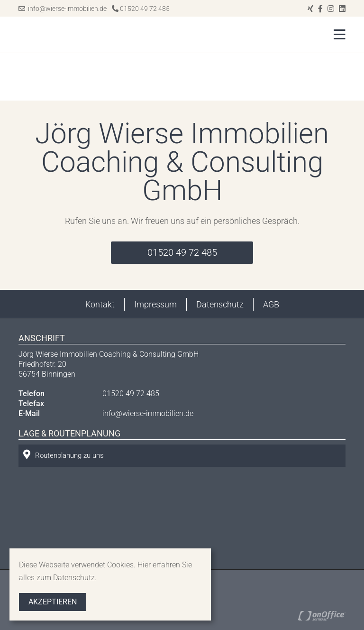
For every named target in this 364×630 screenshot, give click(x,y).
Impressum (155, 304)
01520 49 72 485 (141, 9)
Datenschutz (220, 304)
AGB (271, 304)
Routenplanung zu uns (64, 455)
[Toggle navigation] (337, 35)
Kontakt (100, 304)
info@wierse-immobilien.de (63, 9)
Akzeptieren (53, 602)
